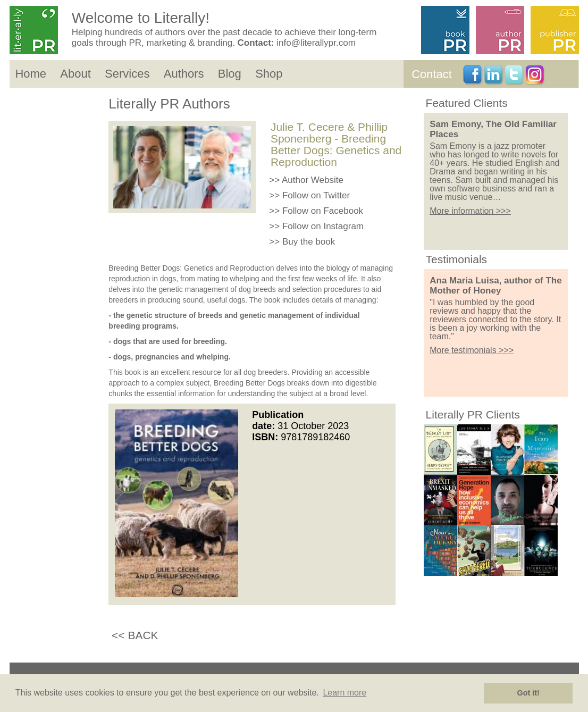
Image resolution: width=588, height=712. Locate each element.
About (75, 74)
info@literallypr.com (316, 43)
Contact (432, 74)
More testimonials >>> (472, 350)
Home (31, 74)
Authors (184, 74)
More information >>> (470, 211)
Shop (269, 74)
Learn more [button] (345, 693)
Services (127, 74)
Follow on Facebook (323, 211)
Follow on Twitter (316, 195)
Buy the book (309, 242)
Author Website (313, 180)
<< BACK (135, 635)
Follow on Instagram (323, 226)
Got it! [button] (528, 693)
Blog (230, 74)
